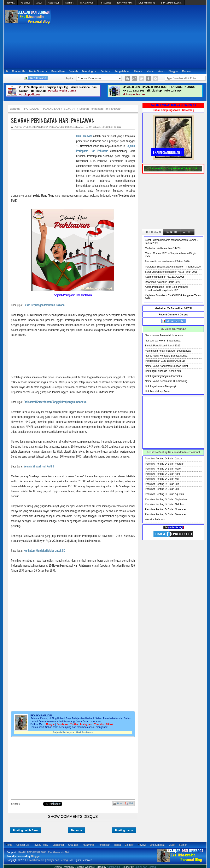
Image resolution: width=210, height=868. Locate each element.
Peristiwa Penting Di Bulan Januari (164, 459)
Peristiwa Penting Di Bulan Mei (162, 479)
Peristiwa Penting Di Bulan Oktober (164, 504)
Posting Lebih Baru (25, 830)
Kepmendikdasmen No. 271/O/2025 (165, 277)
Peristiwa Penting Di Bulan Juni (162, 484)
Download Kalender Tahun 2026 (163, 282)
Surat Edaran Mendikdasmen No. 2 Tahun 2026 (171, 272)
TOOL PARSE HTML (125, 2)
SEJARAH (80, 127)
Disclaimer (58, 845)
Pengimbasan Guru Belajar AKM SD (165, 361)
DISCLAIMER (106, 2)
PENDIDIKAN (68, 127)
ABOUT (39, 2)
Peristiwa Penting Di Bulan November (166, 509)
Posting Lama (124, 830)
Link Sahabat (157, 845)
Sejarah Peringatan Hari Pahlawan (53, 120)
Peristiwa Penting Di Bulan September (166, 499)
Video (161, 71)
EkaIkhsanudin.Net (59, 852)
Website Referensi (155, 520)
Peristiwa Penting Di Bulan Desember (166, 514)
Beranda (76, 830)
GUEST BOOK (54, 2)
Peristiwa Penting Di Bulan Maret (163, 469)
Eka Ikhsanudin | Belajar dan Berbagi (48, 860)
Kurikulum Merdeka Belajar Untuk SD (44, 551)
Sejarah (73, 71)
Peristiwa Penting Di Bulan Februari (165, 464)
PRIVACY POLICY (87, 2)
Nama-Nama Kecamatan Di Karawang (166, 381)
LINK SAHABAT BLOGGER (171, 2)
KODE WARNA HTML (147, 2)
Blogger (173, 71)
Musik (172, 845)
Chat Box (73, 845)
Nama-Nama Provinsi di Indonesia (164, 335)
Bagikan (57, 803)
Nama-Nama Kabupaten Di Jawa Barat (166, 366)
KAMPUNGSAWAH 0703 (32, 852)
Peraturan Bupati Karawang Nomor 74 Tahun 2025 (173, 267)
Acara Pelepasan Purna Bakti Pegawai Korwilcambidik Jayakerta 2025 (166, 289)
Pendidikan (58, 71)
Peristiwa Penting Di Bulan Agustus (164, 494)
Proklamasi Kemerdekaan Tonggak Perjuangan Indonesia (55, 402)
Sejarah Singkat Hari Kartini (39, 466)
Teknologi (88, 71)
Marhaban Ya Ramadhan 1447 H (163, 248)
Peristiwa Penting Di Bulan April (162, 474)
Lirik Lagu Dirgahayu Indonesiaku (163, 376)
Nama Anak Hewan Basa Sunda (163, 341)
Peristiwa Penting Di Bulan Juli (162, 489)
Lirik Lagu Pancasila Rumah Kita (163, 371)
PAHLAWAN (54, 127)
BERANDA (11, 2)
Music (150, 71)
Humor (138, 71)
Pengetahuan (122, 71)
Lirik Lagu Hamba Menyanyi (160, 386)
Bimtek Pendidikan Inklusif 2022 (163, 346)
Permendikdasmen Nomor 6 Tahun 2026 (167, 262)
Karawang (88, 845)
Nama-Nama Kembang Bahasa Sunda (166, 356)
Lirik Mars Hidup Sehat (157, 391)
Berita (104, 71)
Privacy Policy (40, 845)
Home (9, 845)
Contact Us (19, 71)
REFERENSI (70, 2)
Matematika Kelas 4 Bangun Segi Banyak (168, 351)
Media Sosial (37, 71)
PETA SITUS (25, 2)
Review (186, 71)
